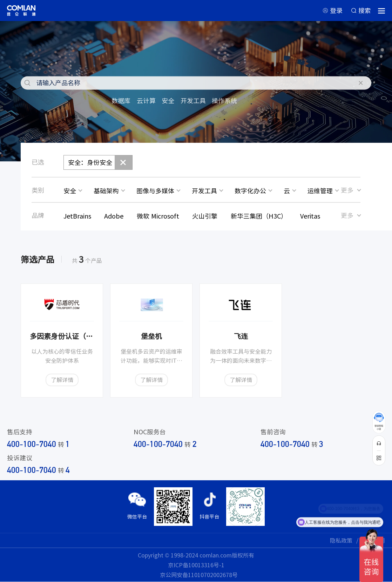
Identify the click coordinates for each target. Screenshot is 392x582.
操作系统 (224, 101)
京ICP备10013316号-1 (196, 565)
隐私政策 (341, 540)
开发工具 (193, 101)
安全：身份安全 (90, 162)
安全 (168, 101)
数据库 (121, 101)
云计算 (146, 101)
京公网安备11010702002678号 (199, 575)
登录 (336, 10)
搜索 (365, 10)
